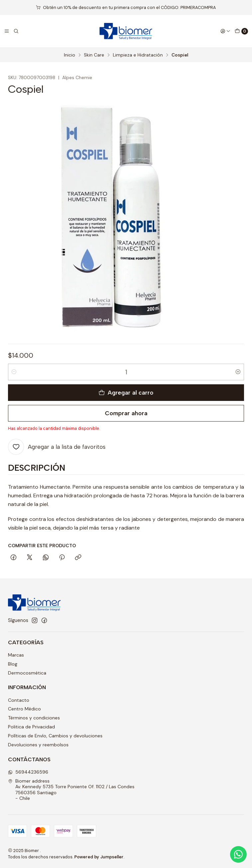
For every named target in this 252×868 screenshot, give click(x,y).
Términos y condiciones (34, 718)
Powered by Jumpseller (99, 857)
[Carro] (241, 31)
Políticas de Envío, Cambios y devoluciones (55, 736)
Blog (13, 664)
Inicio (70, 55)
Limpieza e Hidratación (138, 55)
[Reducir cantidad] (14, 372)
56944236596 (28, 772)
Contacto (19, 700)
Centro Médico (24, 709)
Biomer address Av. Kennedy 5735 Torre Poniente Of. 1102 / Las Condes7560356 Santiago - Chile (71, 790)
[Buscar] (16, 31)
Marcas (16, 655)
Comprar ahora (126, 413)
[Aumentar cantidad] (238, 372)
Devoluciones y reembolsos (38, 745)
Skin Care (94, 55)
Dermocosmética (27, 673)
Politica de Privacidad (31, 727)
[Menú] (7, 31)
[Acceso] (225, 31)
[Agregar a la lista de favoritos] (57, 447)
